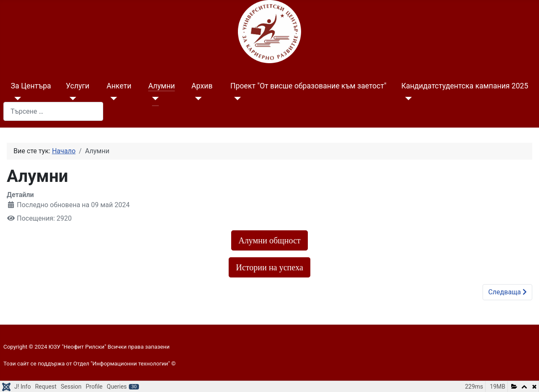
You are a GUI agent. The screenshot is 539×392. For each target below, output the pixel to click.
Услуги (77, 86)
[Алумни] (153, 99)
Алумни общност (269, 240)
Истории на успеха (269, 267)
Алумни (161, 86)
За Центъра (31, 86)
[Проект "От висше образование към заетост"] (236, 99)
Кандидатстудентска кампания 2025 (465, 86)
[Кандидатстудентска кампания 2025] (407, 99)
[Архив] (197, 99)
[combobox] (53, 111)
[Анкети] (112, 99)
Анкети (119, 86)
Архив (202, 86)
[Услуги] (71, 99)
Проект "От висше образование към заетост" (308, 86)
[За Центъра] (16, 99)
